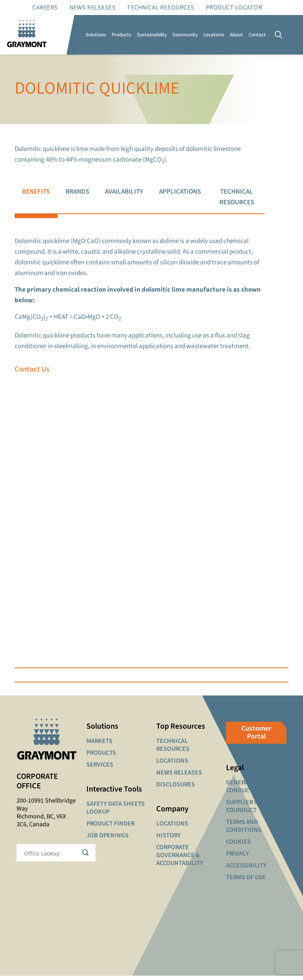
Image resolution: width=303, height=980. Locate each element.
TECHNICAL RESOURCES (173, 749)
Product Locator (234, 8)
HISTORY (168, 840)
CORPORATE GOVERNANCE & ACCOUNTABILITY (180, 859)
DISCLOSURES (176, 789)
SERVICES (100, 769)
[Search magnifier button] (87, 857)
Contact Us (32, 372)
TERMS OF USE (246, 882)
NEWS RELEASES (179, 777)
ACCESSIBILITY (246, 870)
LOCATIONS (172, 765)
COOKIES (238, 846)
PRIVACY (238, 858)
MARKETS (99, 745)
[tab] (36, 198)
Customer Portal (256, 737)
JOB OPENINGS (108, 840)
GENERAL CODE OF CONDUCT (251, 791)
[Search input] (51, 857)
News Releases (93, 8)
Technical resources (161, 8)
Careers (45, 8)
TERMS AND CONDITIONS (244, 830)
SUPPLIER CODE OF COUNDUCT (252, 810)
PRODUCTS (101, 757)
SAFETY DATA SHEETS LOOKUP (116, 812)
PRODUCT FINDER (110, 828)
